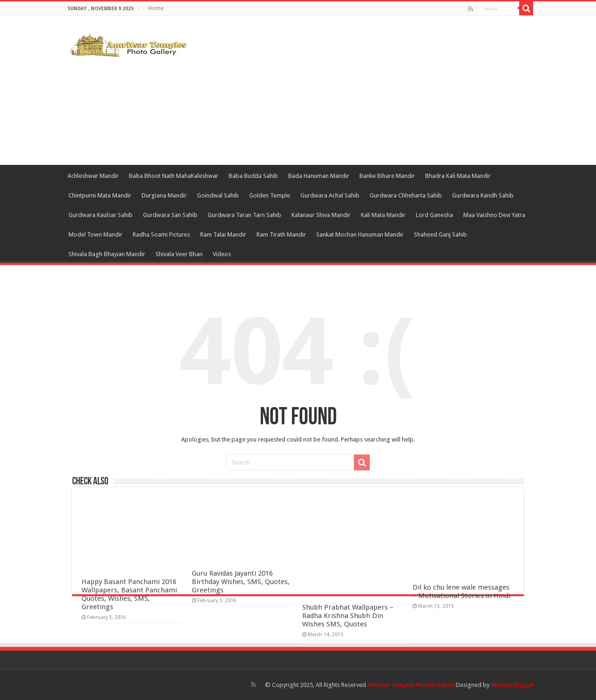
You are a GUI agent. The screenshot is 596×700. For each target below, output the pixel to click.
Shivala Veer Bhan (179, 254)
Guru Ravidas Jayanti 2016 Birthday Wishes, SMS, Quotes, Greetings (241, 582)
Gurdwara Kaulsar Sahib (101, 215)
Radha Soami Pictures (161, 234)
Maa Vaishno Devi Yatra (494, 215)
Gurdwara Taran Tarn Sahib (244, 215)
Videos (222, 254)
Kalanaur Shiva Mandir (321, 215)
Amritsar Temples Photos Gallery (412, 685)
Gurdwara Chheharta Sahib (406, 195)
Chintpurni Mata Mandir (100, 195)
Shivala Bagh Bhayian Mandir (107, 254)
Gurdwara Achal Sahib (330, 195)
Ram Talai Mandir (223, 234)
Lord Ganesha (434, 215)
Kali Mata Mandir (383, 215)
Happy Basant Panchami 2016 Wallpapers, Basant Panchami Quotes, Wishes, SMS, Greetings (129, 594)
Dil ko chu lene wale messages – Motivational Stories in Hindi (461, 591)
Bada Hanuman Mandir (319, 176)
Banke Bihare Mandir (387, 176)
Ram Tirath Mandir (281, 234)
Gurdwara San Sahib (170, 215)
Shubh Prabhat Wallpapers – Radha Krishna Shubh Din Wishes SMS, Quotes (348, 616)
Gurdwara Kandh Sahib (483, 195)
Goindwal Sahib (218, 195)
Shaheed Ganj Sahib (440, 234)
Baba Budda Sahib (253, 176)
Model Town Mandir (95, 234)
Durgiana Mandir (164, 195)
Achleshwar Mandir (93, 176)
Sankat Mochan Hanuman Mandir (360, 234)
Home (156, 8)
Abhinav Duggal (512, 685)
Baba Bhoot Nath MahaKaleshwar (174, 176)
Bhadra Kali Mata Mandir (458, 176)
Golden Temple (270, 195)
